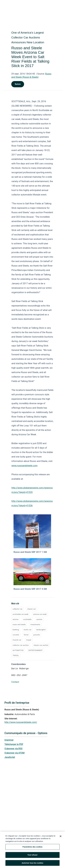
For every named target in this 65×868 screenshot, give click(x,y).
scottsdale (27, 619)
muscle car (17, 640)
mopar (29, 640)
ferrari (26, 635)
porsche (37, 635)
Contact (15, 682)
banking (16, 630)
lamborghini (41, 630)
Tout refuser (32, 856)
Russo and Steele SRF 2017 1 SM (30, 552)
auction (39, 619)
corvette (16, 635)
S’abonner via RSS (14, 749)
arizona (15, 619)
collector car (17, 609)
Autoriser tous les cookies (32, 864)
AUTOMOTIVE (18, 650)
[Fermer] (61, 837)
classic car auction (41, 645)
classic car (32, 609)
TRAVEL (16, 655)
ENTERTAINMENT (35, 650)
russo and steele (19, 624)
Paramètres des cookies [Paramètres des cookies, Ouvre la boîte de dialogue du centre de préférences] (32, 848)
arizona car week (40, 614)
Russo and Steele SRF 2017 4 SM (30, 589)
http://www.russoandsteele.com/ (21, 722)
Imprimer (9, 740)
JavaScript (10, 757)
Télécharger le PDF (14, 744)
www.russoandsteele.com (24, 466)
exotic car (27, 630)
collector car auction (21, 645)
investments (35, 624)
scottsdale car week (20, 614)
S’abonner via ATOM (14, 753)
